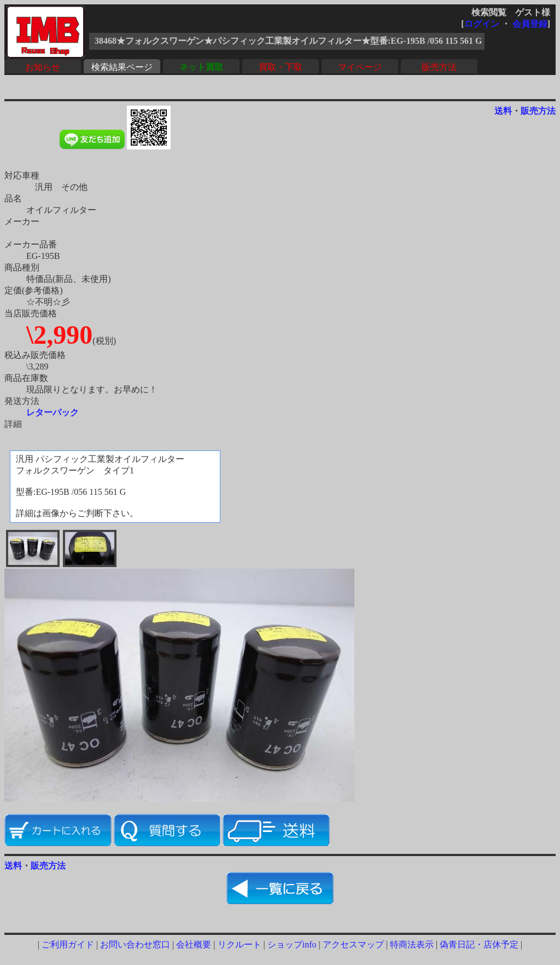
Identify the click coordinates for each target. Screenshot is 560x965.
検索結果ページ (122, 67)
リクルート (240, 944)
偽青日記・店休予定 (479, 944)
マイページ (360, 67)
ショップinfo (292, 944)
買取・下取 (281, 67)
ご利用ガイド (68, 944)
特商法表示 (412, 944)
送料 (503, 111)
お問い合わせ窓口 (135, 944)
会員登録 (530, 24)
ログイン (482, 24)
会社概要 (194, 944)
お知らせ (43, 67)
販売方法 (439, 67)
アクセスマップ (353, 944)
